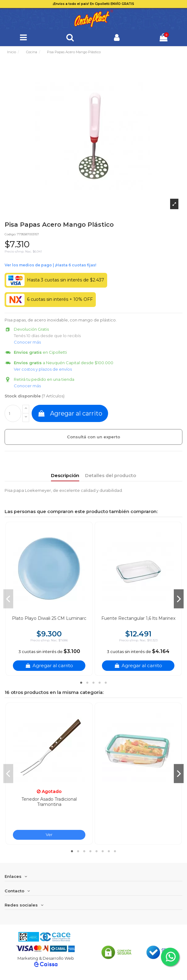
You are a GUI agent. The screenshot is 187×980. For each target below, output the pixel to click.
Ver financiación (50, 265)
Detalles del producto (111, 476)
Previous (8, 599)
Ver (49, 835)
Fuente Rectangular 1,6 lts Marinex (138, 618)
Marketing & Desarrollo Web (46, 958)
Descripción (65, 476)
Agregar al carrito (70, 413)
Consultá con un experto (93, 437)
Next (179, 599)
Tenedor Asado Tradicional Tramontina (49, 802)
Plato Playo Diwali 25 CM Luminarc (49, 618)
